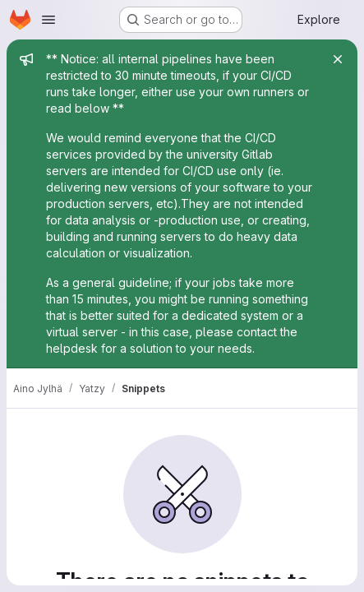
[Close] (338, 59)
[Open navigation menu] (48, 20)
